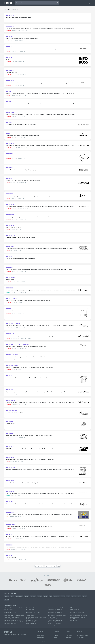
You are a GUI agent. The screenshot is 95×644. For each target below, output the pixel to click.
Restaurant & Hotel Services (55, 623)
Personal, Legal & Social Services (56, 620)
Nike (79, 596)
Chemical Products (9, 609)
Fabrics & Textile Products (10, 623)
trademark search (13, 634)
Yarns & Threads (74, 620)
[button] (89, 3)
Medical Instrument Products (55, 609)
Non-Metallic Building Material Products (57, 616)
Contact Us (81, 637)
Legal (55, 637)
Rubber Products (74, 608)
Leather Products (30, 619)
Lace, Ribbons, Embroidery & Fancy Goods (36, 617)
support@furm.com (83, 636)
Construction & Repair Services (12, 617)
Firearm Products (8, 625)
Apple (12, 596)
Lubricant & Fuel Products (32, 622)
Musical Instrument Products (55, 613)
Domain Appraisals (41, 636)
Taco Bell (84, 596)
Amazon (7, 596)
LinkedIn (69, 637)
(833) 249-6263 (82, 634)
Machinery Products (31, 623)
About (56, 634)
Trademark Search (41, 634)
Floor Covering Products (32, 608)
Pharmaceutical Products (54, 622)
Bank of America (19, 596)
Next (59, 566)
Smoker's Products (74, 609)
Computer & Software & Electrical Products (14, 614)
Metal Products (52, 611)
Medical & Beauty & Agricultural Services (57, 608)
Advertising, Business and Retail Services (14, 608)
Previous (37, 566)
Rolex (68, 596)
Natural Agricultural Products (55, 614)
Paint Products (52, 617)
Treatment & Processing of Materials (78, 616)
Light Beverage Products (32, 620)
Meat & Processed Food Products (34, 625)
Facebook (40, 596)
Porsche (63, 596)
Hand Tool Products (31, 611)
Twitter (68, 634)
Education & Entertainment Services (13, 620)
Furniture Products (31, 609)
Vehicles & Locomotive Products (78, 617)
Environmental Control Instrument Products (15, 622)
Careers (56, 636)
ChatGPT (27, 596)
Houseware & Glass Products (33, 613)
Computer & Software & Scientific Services (14, 616)
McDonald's (56, 596)
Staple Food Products (75, 611)
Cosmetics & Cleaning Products (12, 619)
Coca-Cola (33, 596)
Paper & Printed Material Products (56, 619)
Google (45, 596)
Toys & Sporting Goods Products (78, 613)
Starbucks (74, 596)
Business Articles (40, 637)
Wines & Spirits (74, 619)
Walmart (7, 600)
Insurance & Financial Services (33, 614)
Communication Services (10, 613)
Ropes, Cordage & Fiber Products (56, 625)
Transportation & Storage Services (78, 614)
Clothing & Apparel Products (11, 611)
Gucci (50, 596)
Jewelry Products (30, 616)
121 (55, 566)
